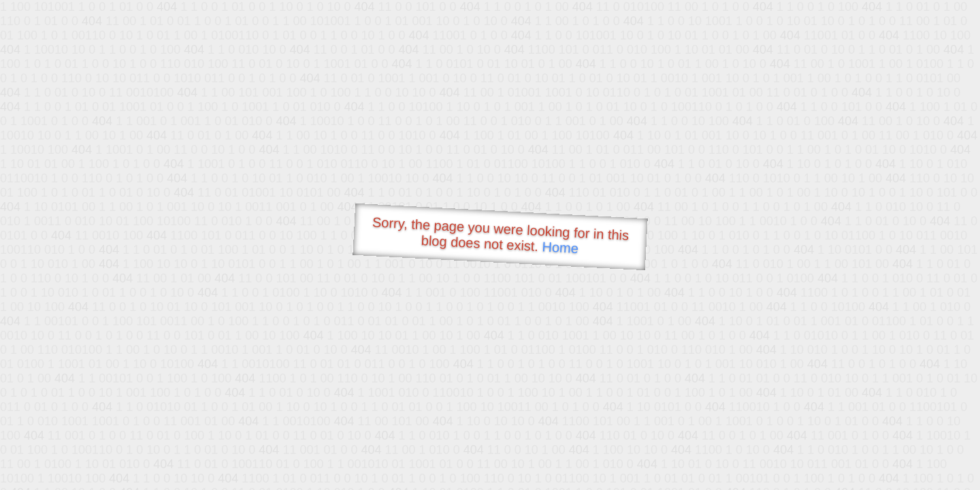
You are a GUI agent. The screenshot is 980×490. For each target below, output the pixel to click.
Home (560, 247)
